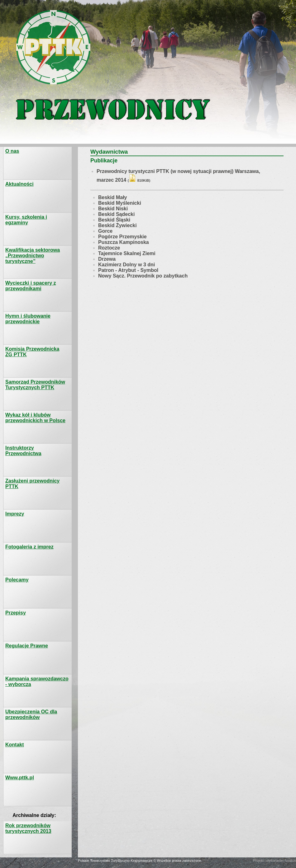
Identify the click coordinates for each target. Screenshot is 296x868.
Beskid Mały (112, 197)
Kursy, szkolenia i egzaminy (26, 220)
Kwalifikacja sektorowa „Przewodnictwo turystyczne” (33, 256)
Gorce (105, 231)
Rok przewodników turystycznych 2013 (28, 828)
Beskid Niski (113, 209)
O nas (12, 151)
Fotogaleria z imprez (29, 547)
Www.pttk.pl (20, 778)
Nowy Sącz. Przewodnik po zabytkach (143, 276)
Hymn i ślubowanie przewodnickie (28, 319)
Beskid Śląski (114, 220)
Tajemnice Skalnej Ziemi (127, 253)
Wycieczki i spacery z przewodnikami (31, 286)
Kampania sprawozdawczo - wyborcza (37, 681)
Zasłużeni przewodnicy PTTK (32, 484)
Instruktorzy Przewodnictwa (23, 451)
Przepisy (16, 613)
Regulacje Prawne (27, 646)
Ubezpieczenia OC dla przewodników (31, 714)
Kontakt (15, 745)
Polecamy (17, 580)
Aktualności (19, 184)
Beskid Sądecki (116, 214)
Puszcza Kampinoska (124, 242)
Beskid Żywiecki (117, 225)
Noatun (290, 861)
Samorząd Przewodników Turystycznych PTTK (35, 385)
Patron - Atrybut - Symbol (128, 270)
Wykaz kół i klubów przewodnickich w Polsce (35, 418)
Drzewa (107, 259)
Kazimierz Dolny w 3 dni (127, 265)
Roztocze (109, 248)
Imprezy (15, 514)
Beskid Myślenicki (120, 203)
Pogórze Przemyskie (122, 237)
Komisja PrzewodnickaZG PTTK (32, 352)
